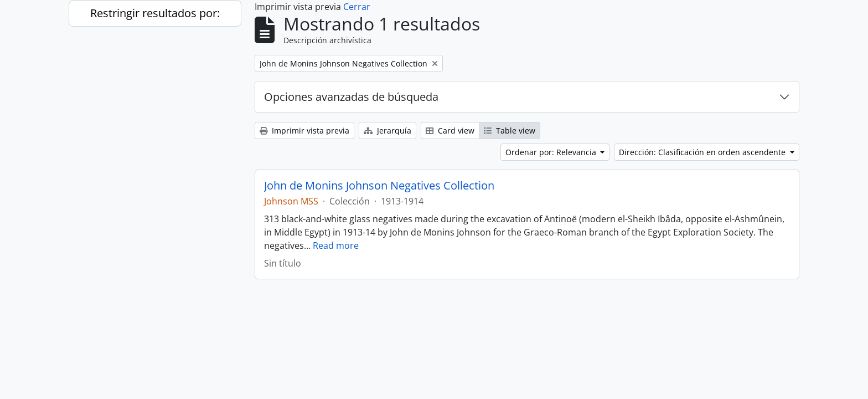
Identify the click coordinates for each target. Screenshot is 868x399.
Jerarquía (387, 131)
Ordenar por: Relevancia (552, 152)
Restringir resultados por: (155, 13)
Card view (450, 131)
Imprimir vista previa (304, 131)
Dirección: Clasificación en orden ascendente (703, 152)
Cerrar (357, 7)
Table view (510, 131)
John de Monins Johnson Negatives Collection (379, 186)
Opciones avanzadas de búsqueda (351, 97)
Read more (336, 245)
